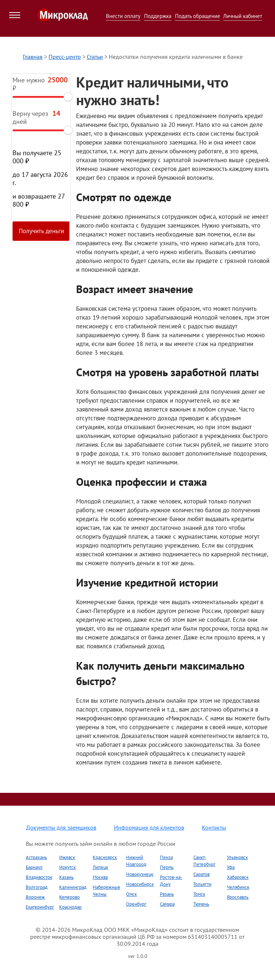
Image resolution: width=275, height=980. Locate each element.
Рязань (167, 894)
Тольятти (202, 884)
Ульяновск (237, 857)
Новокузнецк (140, 874)
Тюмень (201, 904)
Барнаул (34, 867)
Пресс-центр (65, 57)
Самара (167, 904)
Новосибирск (140, 884)
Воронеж (35, 897)
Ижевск (67, 857)
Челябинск (238, 887)
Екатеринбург (40, 907)
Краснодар (70, 907)
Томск (199, 894)
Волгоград (37, 887)
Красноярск (105, 857)
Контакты (214, 827)
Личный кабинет (243, 16)
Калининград (73, 887)
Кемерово (69, 897)
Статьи (95, 57)
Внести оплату (123, 16)
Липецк (100, 867)
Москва (100, 877)
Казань (66, 877)
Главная (33, 57)
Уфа (231, 867)
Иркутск (67, 867)
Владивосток (39, 877)
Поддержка (158, 16)
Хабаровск (238, 877)
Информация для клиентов (149, 827)
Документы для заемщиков (61, 827)
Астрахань (36, 857)
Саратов (201, 874)
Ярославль (238, 897)
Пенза (166, 857)
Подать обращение (198, 16)
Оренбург (136, 904)
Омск (131, 894)
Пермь (167, 867)
